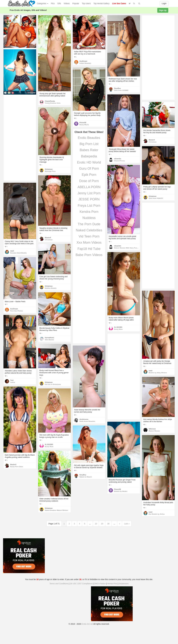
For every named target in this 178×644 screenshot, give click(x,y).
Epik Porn (89, 175)
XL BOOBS (118, 327)
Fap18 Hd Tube (89, 249)
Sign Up (163, 10)
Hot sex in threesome (53, 384)
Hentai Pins (112, 584)
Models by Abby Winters (158, 373)
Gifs (59, 3)
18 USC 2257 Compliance (81, 584)
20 (102, 524)
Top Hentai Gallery (101, 3)
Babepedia (89, 156)
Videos (67, 3)
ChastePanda (50, 101)
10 (96, 524)
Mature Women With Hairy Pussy (126, 248)
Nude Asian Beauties (87, 421)
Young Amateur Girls (53, 103)
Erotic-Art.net (87, 624)
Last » (127, 524)
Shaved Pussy (120, 161)
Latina (13, 382)
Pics (53, 3)
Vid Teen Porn (89, 236)
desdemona (84, 419)
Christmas (153, 142)
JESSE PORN (89, 199)
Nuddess (89, 218)
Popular (76, 3)
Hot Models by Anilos (157, 514)
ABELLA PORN (89, 187)
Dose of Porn (89, 181)
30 (108, 524)
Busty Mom (118, 329)
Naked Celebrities (89, 230)
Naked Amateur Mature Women (57, 510)
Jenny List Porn (89, 193)
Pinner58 (83, 123)
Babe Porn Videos (89, 255)
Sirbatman (49, 169)
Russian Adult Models (18, 253)
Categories (43, 3)
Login (164, 3)
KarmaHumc (50, 338)
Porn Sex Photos (17, 311)
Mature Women (154, 431)
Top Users (86, 3)
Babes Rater (89, 150)
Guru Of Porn (89, 168)
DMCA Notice (100, 584)
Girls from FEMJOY (156, 198)
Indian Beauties (85, 63)
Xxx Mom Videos (89, 242)
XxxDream (83, 61)
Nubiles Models (51, 288)
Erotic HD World (89, 162)
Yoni (12, 380)
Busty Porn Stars (17, 467)
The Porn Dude (89, 224)
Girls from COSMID (121, 90)
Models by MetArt (121, 491)
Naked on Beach (86, 477)
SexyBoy (118, 88)
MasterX (152, 140)
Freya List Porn (89, 205)
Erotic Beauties (89, 138)
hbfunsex (152, 429)
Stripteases (124, 584)
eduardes (118, 159)
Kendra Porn (89, 212)
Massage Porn (50, 171)
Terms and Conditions (59, 584)
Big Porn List (89, 144)
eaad (12, 251)
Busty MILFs (84, 125)
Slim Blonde (49, 340)
